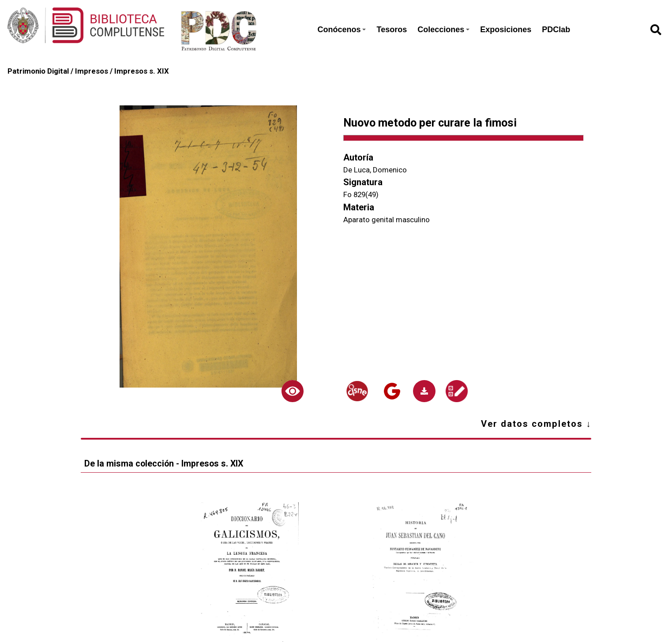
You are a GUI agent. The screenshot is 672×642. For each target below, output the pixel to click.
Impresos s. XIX (142, 71)
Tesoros (392, 30)
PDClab (556, 30)
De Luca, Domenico (375, 170)
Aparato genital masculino (387, 220)
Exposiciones (506, 30)
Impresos (92, 71)
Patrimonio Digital (38, 71)
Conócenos (342, 30)
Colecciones (443, 30)
